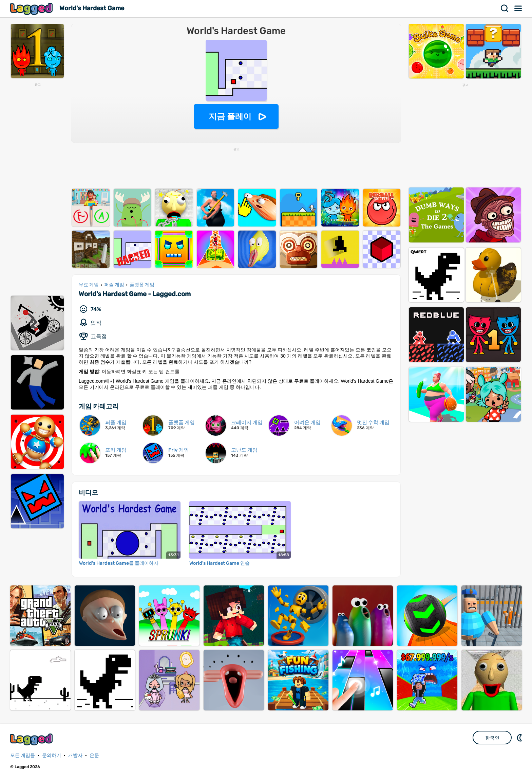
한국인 (492, 738)
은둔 (94, 755)
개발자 (75, 755)
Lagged (32, 9)
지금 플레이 (230, 116)
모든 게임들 (23, 755)
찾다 (505, 8)
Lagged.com (32, 739)
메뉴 (518, 8)
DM (520, 738)
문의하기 (52, 755)
